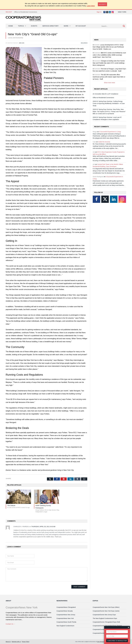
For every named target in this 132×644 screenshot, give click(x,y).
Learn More (91, 6)
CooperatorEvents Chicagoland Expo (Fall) (106, 622)
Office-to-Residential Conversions (26, 12)
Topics (21, 26)
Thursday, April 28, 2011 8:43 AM (43, 527)
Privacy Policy (26, 642)
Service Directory (51, 26)
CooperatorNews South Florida (66, 622)
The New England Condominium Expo (105, 618)
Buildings (84, 43)
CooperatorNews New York (65, 618)
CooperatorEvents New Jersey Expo (104, 615)
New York (122, 12)
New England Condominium (65, 626)
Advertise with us (16, 642)
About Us (8, 642)
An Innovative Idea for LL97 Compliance (105, 94)
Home (11, 26)
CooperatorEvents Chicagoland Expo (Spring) (107, 626)
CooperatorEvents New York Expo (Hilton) (106, 607)
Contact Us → (10, 624)
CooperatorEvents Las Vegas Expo (104, 633)
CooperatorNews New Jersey (66, 615)
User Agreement (101, 642)
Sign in (99, 12)
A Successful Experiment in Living (110, 132)
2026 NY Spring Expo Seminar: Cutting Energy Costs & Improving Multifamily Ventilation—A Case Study (109, 103)
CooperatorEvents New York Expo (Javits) (106, 611)
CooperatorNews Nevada (65, 611)
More (66, 26)
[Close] (103, 4)
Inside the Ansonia (104, 142)
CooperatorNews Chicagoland (66, 607)
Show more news (109, 83)
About (8, 601)
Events (34, 26)
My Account (81, 26)
